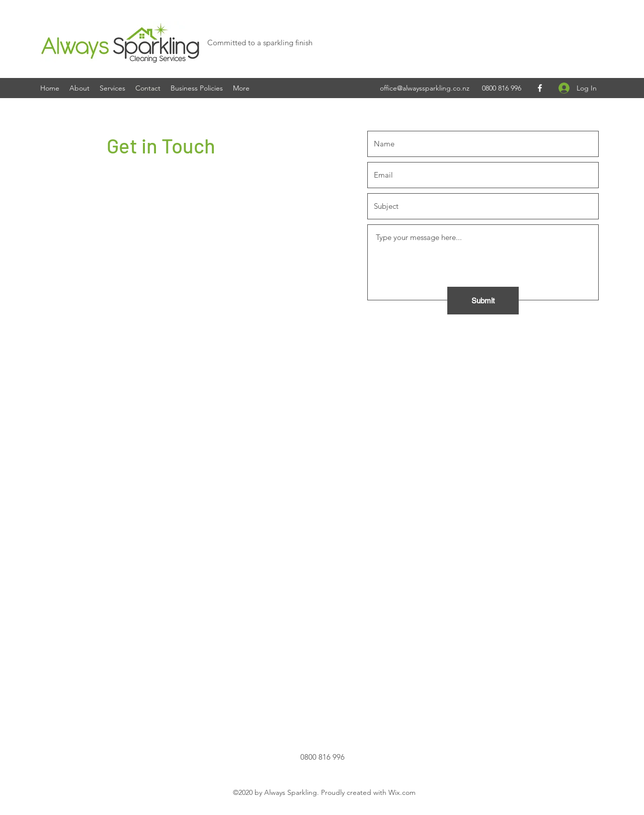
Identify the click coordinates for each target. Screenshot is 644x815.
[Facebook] (540, 88)
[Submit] (483, 301)
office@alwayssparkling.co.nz (425, 88)
